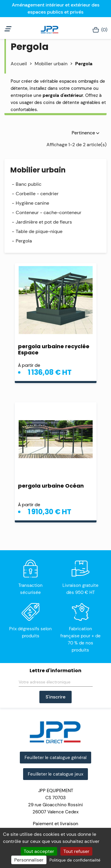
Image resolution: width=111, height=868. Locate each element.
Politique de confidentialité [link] (75, 860)
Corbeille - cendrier (37, 194)
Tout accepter (39, 851)
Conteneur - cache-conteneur (49, 212)
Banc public (29, 184)
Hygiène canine (32, 203)
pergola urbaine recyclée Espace (54, 349)
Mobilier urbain (38, 170)
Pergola (24, 241)
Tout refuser (76, 851)
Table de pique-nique (39, 231)
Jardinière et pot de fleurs (44, 222)
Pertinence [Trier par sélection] (85, 133)
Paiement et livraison (55, 824)
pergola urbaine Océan (51, 486)
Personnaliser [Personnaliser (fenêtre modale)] (29, 860)
